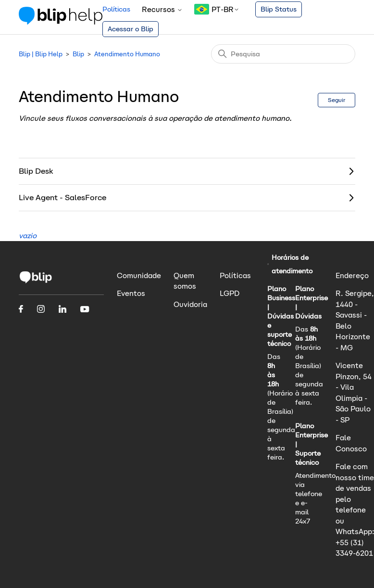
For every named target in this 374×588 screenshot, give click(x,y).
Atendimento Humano (127, 54)
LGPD (230, 293)
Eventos (131, 293)
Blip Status (279, 9)
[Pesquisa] (283, 54)
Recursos (162, 9)
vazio (28, 236)
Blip (78, 54)
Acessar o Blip (131, 29)
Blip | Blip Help (41, 54)
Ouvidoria (190, 304)
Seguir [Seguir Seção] (337, 100)
